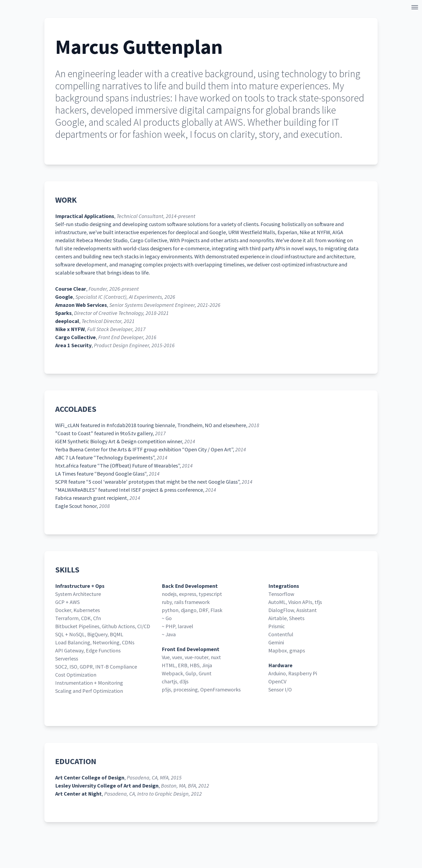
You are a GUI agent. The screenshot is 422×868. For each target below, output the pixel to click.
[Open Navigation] (416, 8)
